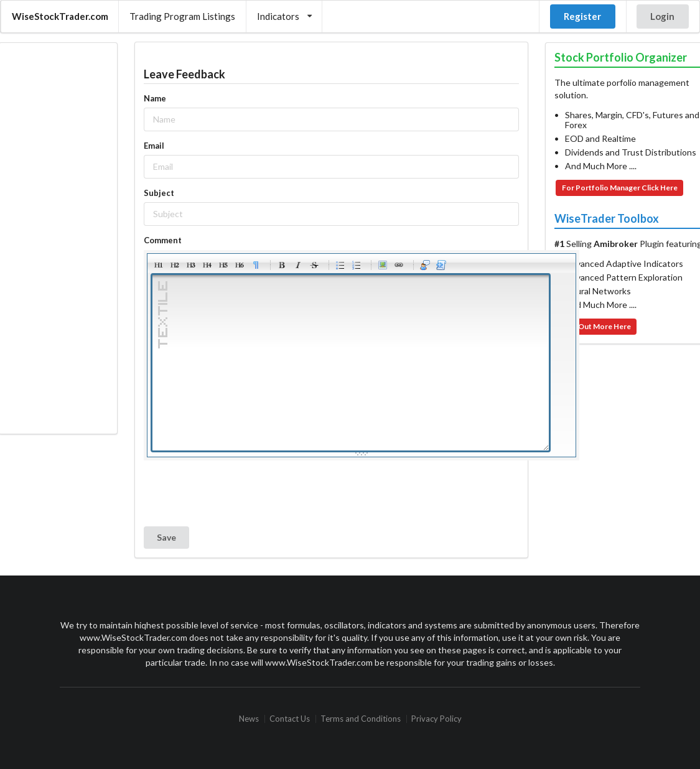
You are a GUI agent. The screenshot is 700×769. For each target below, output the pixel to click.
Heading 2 (175, 265)
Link (399, 265)
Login (662, 16)
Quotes (425, 265)
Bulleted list (340, 265)
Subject (159, 193)
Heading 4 (207, 265)
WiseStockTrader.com (60, 16)
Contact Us (290, 719)
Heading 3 (191, 265)
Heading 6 (240, 265)
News (249, 719)
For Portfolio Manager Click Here (620, 188)
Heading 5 (223, 265)
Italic (298, 265)
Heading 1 (159, 265)
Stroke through (314, 265)
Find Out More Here (596, 326)
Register (582, 16)
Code (441, 265)
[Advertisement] (58, 238)
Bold (282, 265)
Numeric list (357, 265)
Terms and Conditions (361, 719)
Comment (163, 240)
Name (155, 98)
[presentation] (238, 493)
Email (154, 146)
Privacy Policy (436, 719)
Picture (383, 265)
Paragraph (256, 265)
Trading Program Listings (182, 16)
